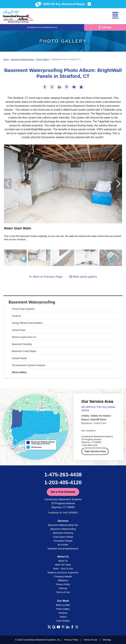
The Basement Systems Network (29, 365)
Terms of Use (63, 592)
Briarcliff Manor (99, 420)
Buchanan (87, 423)
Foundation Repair (63, 541)
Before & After (63, 605)
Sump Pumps (19, 330)
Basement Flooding (22, 344)
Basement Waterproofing (32, 302)
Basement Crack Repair (24, 351)
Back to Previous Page (46, 276)
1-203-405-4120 (63, 482)
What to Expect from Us (24, 337)
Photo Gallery (19, 372)
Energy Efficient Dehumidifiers (27, 323)
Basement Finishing (63, 533)
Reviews (63, 613)
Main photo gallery (83, 276)
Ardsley (85, 416)
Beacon (85, 420)
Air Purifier (63, 545)
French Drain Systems (23, 309)
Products (16, 316)
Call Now (107, 27)
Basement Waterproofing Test (63, 525)
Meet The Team (63, 565)
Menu (115, 16)
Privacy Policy (63, 584)
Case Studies (63, 621)
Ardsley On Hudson (101, 416)
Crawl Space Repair (63, 537)
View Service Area (95, 451)
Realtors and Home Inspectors (63, 573)
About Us (63, 561)
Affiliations (63, 580)
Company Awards (63, 576)
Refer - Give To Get (63, 569)
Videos (63, 617)
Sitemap (63, 588)
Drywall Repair (19, 358)
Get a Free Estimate (63, 492)
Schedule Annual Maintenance (42, 27)
